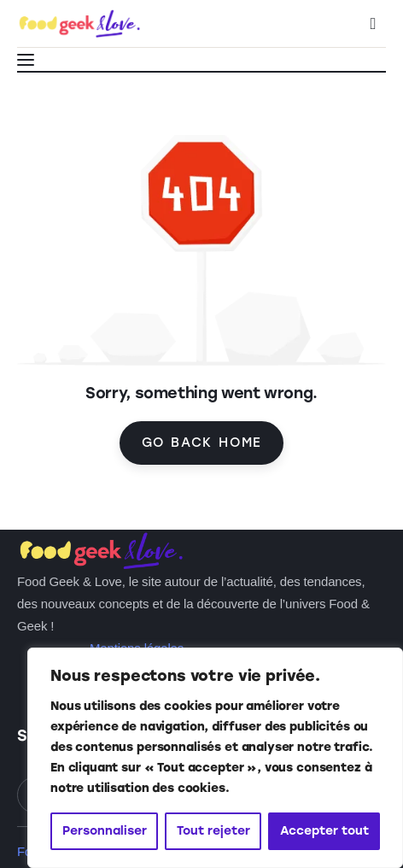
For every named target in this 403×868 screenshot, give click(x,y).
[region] (215, 758)
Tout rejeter (213, 831)
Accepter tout (324, 831)
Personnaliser (105, 831)
